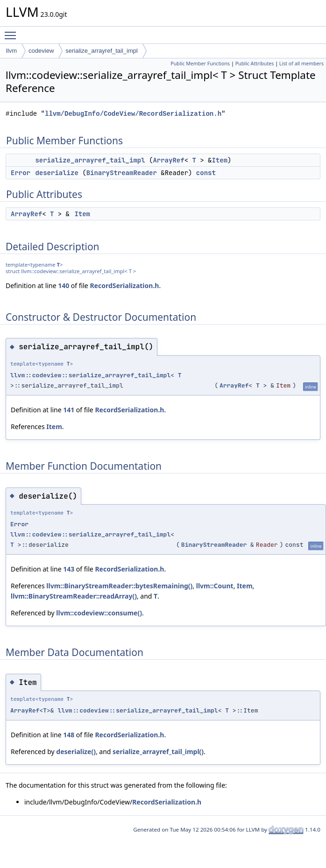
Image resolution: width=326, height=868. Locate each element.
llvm (11, 51)
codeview (41, 51)
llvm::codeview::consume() (99, 613)
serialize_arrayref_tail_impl (102, 51)
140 (64, 286)
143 (69, 569)
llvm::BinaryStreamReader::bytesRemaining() (119, 586)
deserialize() (76, 752)
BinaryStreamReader (122, 173)
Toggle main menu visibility (13, 31)
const (206, 173)
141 (69, 410)
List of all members (301, 64)
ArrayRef (168, 160)
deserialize (57, 173)
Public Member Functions (200, 64)
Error (21, 173)
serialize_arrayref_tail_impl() (158, 752)
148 (69, 735)
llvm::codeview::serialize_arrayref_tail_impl (90, 375)
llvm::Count (215, 586)
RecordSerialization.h (124, 286)
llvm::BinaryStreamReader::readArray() (74, 596)
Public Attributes (255, 64)
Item (220, 160)
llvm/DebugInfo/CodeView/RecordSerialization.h (133, 114)
